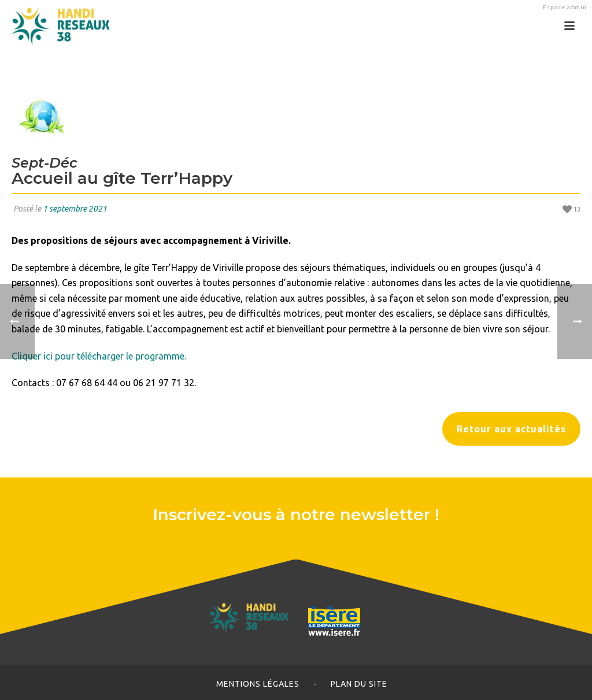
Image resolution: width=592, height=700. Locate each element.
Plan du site (359, 684)
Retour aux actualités (511, 429)
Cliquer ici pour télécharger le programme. (99, 356)
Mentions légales (258, 684)
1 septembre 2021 (75, 209)
